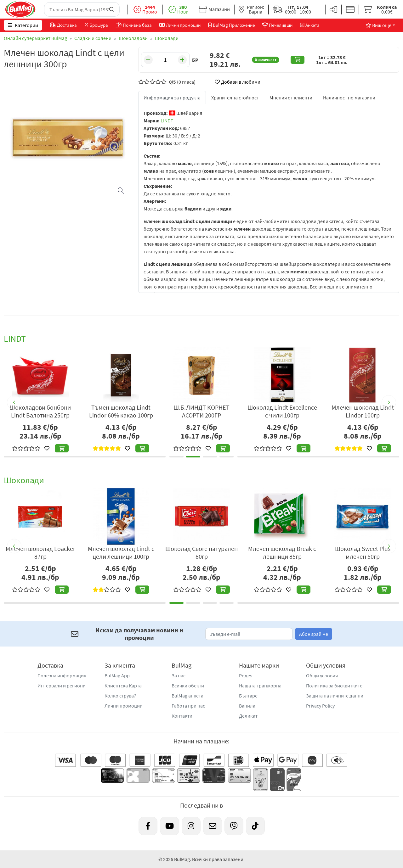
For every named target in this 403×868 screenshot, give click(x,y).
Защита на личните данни (335, 696)
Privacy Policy (320, 706)
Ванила (247, 706)
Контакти (182, 716)
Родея (246, 675)
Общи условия (322, 675)
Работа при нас (188, 706)
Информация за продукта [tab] (172, 98)
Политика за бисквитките (334, 686)
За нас (179, 675)
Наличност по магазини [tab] (349, 98)
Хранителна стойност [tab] (235, 98)
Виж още (378, 25)
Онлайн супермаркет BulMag (35, 38)
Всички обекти (188, 686)
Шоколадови (133, 38)
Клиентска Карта (123, 686)
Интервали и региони (62, 686)
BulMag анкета (187, 696)
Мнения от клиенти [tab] (291, 98)
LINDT (167, 120)
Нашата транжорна (260, 686)
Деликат (248, 716)
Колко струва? (120, 696)
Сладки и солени (93, 38)
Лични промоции (124, 706)
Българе (248, 696)
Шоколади (167, 38)
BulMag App (117, 675)
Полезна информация (62, 675)
